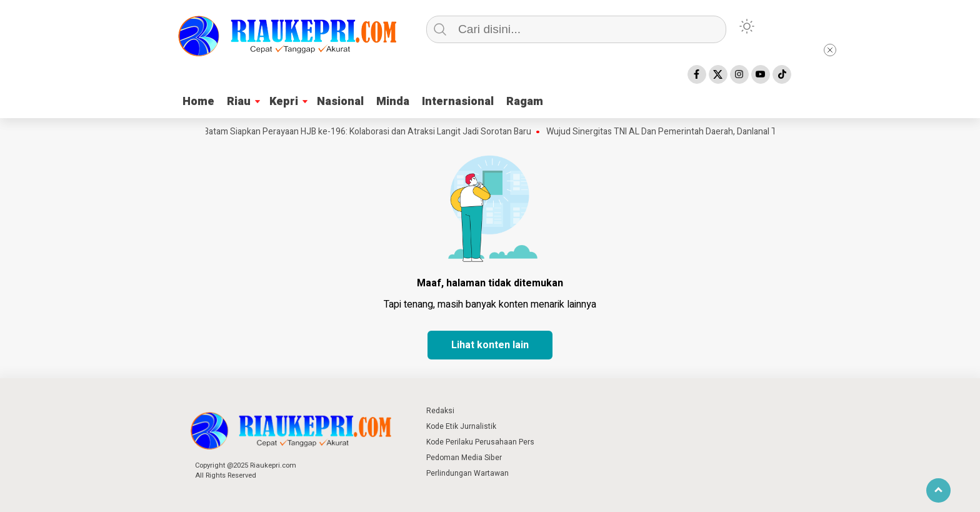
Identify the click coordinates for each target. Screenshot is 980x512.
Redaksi (440, 411)
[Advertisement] (874, 231)
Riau (239, 102)
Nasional (340, 102)
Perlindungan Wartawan (467, 473)
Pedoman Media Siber (464, 458)
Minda (393, 102)
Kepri (284, 102)
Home (198, 102)
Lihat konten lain (490, 345)
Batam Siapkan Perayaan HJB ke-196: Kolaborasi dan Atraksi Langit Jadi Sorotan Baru (371, 132)
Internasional (458, 102)
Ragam (525, 102)
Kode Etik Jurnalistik (461, 426)
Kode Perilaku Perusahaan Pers (480, 442)
